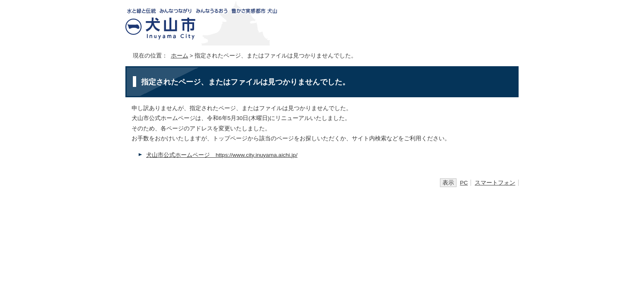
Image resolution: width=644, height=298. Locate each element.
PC (464, 183)
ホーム (180, 56)
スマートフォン (495, 183)
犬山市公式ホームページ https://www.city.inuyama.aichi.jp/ (222, 155)
